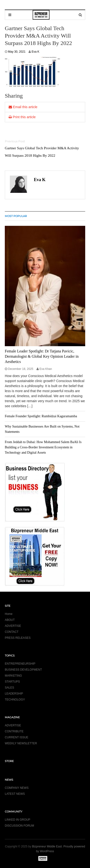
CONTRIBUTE (14, 731)
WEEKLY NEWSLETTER (21, 743)
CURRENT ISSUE (17, 737)
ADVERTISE (13, 626)
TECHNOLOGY (15, 700)
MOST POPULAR (16, 216)
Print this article (22, 117)
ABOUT (10, 620)
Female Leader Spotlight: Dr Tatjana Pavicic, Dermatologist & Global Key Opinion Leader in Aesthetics (42, 356)
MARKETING (13, 676)
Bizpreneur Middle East (47, 846)
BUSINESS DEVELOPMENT (23, 670)
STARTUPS (12, 682)
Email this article (23, 107)
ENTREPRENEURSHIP (20, 664)
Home (9, 614)
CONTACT (12, 632)
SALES (9, 688)
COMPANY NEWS (17, 788)
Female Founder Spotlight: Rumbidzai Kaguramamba (41, 416)
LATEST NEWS (15, 794)
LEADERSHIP (14, 694)
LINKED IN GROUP (18, 820)
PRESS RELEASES (18, 638)
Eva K (36, 52)
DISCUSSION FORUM (19, 826)
